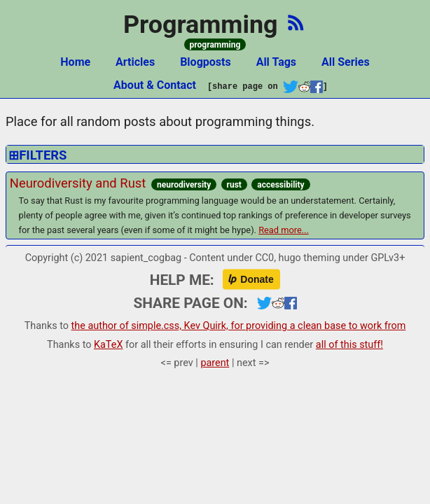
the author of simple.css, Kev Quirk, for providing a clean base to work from (239, 326)
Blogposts (206, 62)
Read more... (284, 230)
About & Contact (155, 85)
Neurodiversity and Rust (78, 183)
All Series (346, 62)
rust (234, 185)
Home (75, 62)
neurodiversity (184, 185)
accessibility (280, 185)
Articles (135, 62)
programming (215, 45)
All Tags (276, 62)
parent (215, 363)
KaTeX (108, 345)
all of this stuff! (349, 345)
